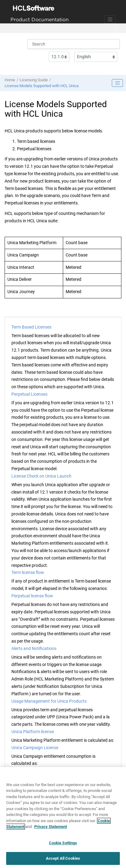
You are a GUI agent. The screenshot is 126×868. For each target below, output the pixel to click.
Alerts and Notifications (34, 648)
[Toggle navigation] (110, 19)
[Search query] (74, 44)
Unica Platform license (33, 732)
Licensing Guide (34, 80)
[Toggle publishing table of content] (117, 83)
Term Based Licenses (31, 327)
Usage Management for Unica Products (49, 701)
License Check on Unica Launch (41, 476)
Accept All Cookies (63, 858)
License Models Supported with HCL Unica (42, 86)
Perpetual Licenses (29, 394)
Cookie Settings (63, 843)
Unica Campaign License (35, 748)
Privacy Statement (51, 827)
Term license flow (28, 572)
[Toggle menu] (116, 28)
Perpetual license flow (32, 596)
